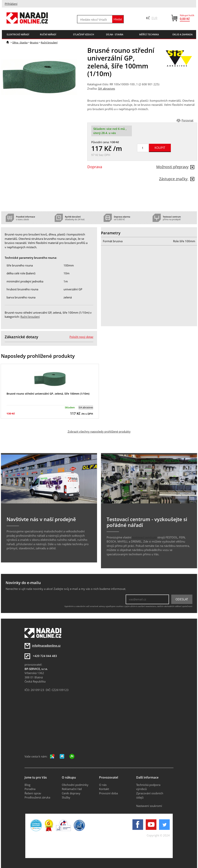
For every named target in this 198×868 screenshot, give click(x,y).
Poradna (30, 789)
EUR (154, 18)
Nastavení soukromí (149, 806)
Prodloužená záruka (37, 797)
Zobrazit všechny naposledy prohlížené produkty (99, 431)
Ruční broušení (49, 42)
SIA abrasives (106, 89)
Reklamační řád (72, 789)
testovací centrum (144, 537)
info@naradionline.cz (46, 646)
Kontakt (104, 789)
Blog (27, 785)
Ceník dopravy (71, 793)
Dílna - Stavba (20, 42)
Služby (66, 797)
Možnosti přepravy (175, 167)
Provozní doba (108, 793)
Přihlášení (11, 4)
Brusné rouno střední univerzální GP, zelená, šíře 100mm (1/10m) (48, 394)
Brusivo (34, 42)
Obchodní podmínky (75, 785)
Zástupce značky (177, 179)
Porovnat (187, 120)
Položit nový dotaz (81, 337)
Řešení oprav (33, 793)
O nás (103, 785)
